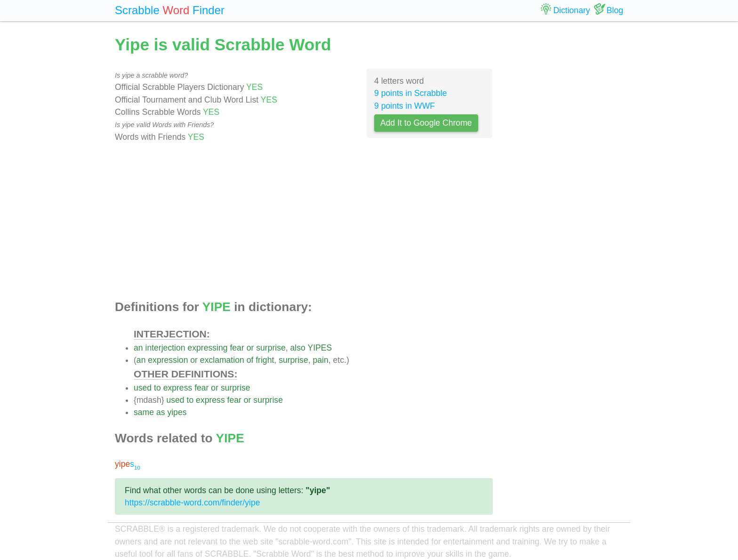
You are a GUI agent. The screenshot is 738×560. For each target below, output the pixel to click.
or (250, 348)
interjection (165, 348)
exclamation (222, 360)
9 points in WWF (405, 106)
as (161, 412)
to (157, 388)
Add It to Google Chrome (426, 123)
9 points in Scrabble (411, 93)
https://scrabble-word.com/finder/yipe (193, 503)
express (178, 388)
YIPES (320, 348)
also (298, 348)
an (138, 348)
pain (320, 360)
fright (265, 360)
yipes (177, 412)
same (144, 412)
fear (237, 348)
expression (168, 360)
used (143, 388)
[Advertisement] (304, 222)
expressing (207, 348)
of (250, 360)
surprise (271, 348)
